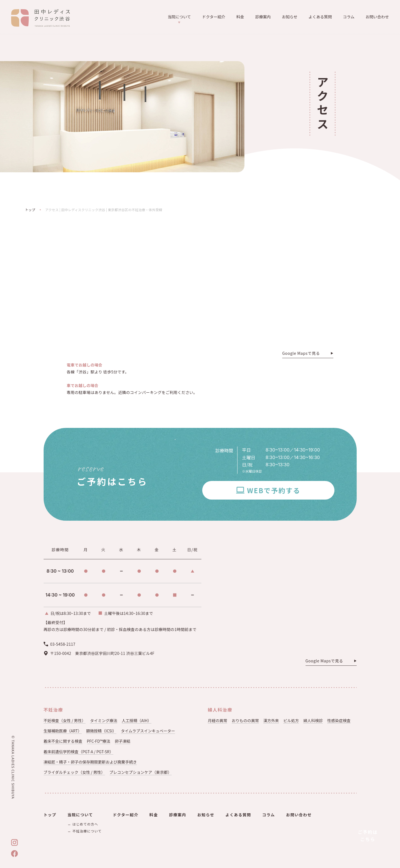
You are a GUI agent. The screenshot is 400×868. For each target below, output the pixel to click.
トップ (30, 210)
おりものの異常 (245, 720)
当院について (179, 19)
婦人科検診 (313, 720)
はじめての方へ (85, 824)
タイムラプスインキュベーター (148, 731)
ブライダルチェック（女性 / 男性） (74, 772)
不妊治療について (87, 831)
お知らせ (290, 17)
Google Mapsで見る (301, 353)
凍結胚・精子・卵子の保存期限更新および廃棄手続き (90, 762)
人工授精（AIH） (137, 720)
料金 (240, 17)
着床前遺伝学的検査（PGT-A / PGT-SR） (79, 752)
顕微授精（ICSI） (101, 731)
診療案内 (263, 17)
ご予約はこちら (368, 835)
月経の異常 (217, 720)
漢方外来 (271, 720)
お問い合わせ (377, 17)
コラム (349, 17)
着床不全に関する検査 (63, 741)
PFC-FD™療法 (99, 741)
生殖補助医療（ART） (63, 731)
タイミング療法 (104, 720)
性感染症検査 (339, 720)
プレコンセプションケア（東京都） (141, 772)
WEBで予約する (274, 490)
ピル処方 (291, 720)
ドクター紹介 (213, 17)
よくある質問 (320, 17)
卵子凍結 (122, 741)
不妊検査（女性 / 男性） (65, 720)
